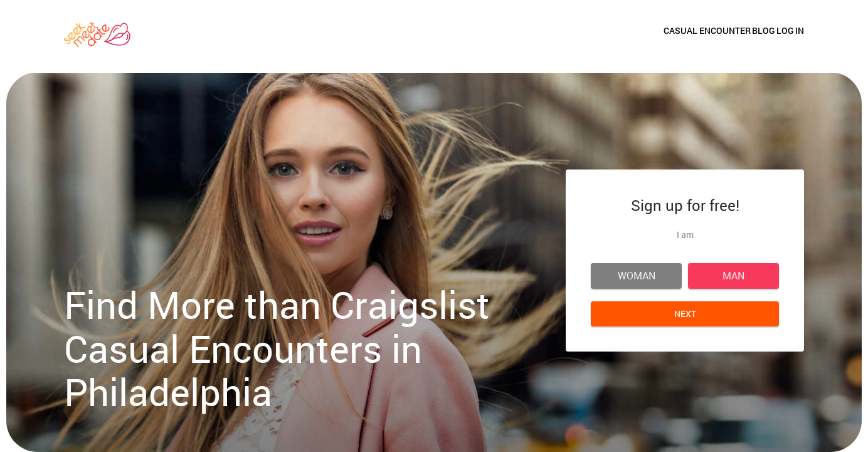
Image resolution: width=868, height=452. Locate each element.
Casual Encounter (648, 36)
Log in (790, 36)
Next (685, 314)
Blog (734, 36)
